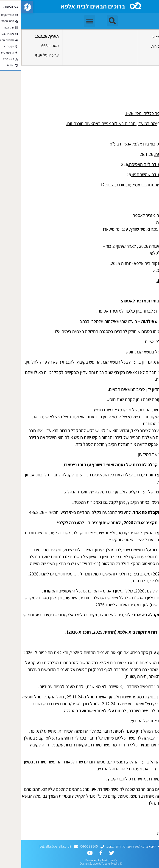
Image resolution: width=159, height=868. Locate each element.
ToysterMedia (89, 863)
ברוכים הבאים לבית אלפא (71, 6)
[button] (6, 7)
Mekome (86, 860)
